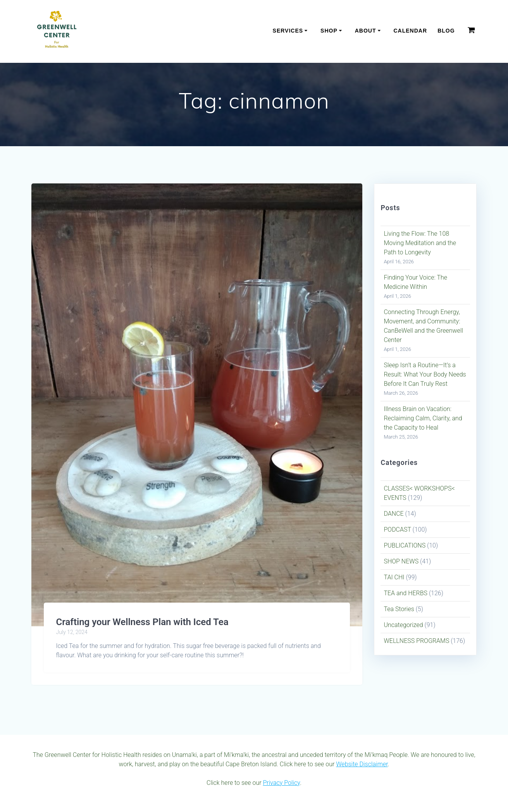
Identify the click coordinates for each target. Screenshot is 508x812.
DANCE (393, 514)
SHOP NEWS (401, 561)
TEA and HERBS (406, 593)
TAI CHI (394, 577)
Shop (329, 31)
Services (288, 31)
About (366, 31)
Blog (446, 31)
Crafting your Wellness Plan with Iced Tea (142, 622)
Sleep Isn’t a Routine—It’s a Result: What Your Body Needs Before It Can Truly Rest (425, 374)
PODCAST (397, 530)
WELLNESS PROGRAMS (416, 641)
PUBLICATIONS (405, 545)
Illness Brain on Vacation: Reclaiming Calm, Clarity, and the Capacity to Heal (423, 418)
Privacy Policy (281, 783)
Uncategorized (403, 625)
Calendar (410, 31)
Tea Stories (399, 609)
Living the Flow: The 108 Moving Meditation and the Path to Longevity (420, 243)
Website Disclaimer (362, 764)
